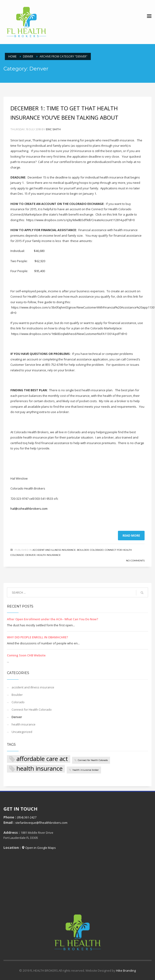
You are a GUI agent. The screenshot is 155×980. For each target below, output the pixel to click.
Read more (131, 535)
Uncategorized (22, 732)
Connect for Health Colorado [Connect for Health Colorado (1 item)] (93, 760)
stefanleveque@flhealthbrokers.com (41, 823)
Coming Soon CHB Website (26, 655)
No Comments (135, 561)
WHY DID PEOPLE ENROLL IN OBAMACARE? (38, 637)
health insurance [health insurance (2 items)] (40, 769)
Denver (28, 56)
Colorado (97, 550)
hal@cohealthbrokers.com (29, 509)
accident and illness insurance (54, 550)
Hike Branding (126, 970)
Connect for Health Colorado (32, 710)
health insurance (49, 555)
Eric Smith (53, 129)
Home (12, 56)
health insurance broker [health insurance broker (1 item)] (86, 770)
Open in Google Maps (39, 848)
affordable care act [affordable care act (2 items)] (42, 759)
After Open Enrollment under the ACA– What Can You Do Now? (53, 619)
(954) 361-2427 (27, 817)
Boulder (83, 550)
